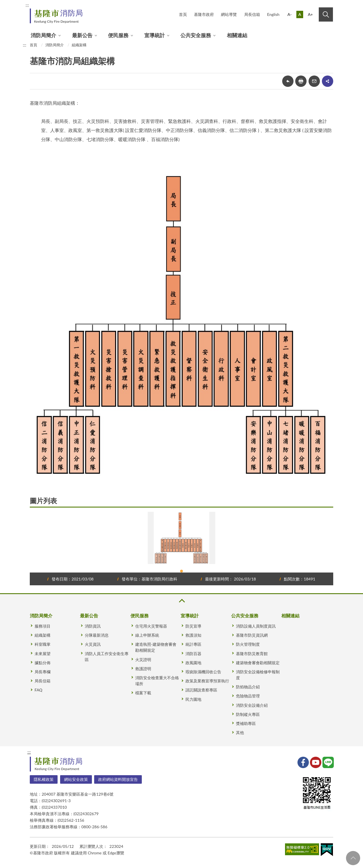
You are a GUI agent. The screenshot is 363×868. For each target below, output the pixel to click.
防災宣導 (193, 626)
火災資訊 (93, 644)
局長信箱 (252, 14)
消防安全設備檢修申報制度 (258, 675)
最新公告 (82, 35)
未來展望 (43, 654)
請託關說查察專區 (201, 690)
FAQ (39, 690)
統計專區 (193, 644)
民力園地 (193, 699)
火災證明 (143, 660)
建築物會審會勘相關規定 (258, 663)
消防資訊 (93, 626)
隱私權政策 (44, 779)
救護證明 (143, 669)
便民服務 (118, 35)
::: (27, 5)
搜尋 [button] (326, 14)
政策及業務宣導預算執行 (207, 681)
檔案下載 (143, 693)
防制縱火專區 (248, 714)
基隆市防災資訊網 (252, 635)
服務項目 (43, 626)
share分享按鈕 (328, 81)
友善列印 (301, 81)
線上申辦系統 (147, 635)
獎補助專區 (246, 723)
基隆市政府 (204, 14)
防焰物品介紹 (248, 687)
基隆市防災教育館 (252, 654)
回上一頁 (288, 81)
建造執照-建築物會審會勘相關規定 (156, 647)
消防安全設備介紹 (252, 705)
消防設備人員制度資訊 (256, 626)
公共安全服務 (196, 35)
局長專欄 (43, 672)
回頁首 (353, 858)
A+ (310, 14)
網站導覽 (229, 14)
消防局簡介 (43, 35)
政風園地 (193, 663)
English (273, 14)
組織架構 (79, 45)
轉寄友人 (314, 81)
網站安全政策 (76, 779)
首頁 (183, 14)
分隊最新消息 (97, 635)
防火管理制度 (248, 644)
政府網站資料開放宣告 (118, 779)
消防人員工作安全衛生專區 (107, 657)
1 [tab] (181, 571)
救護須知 (193, 635)
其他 (240, 732)
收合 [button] (181, 601)
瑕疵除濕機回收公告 (203, 672)
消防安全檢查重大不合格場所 (157, 681)
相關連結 (237, 35)
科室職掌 (43, 644)
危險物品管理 (248, 696)
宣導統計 (155, 35)
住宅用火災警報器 (151, 626)
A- (290, 14)
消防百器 (193, 654)
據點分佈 (43, 663)
